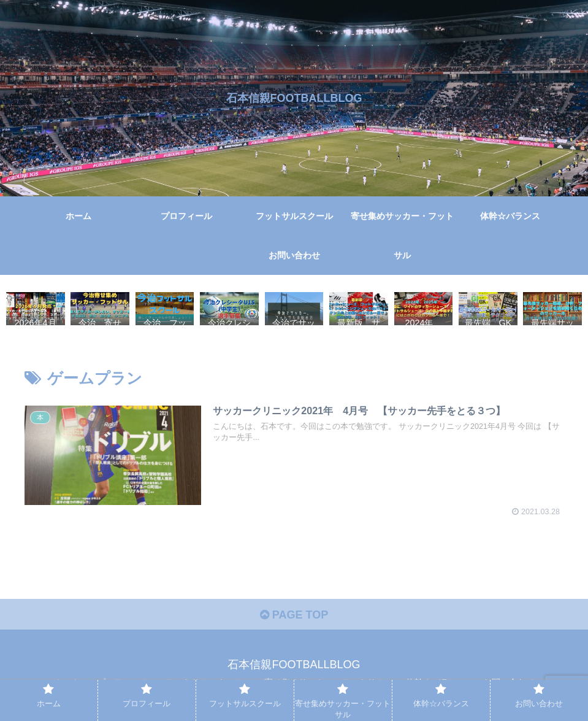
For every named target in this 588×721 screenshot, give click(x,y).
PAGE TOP (294, 615)
